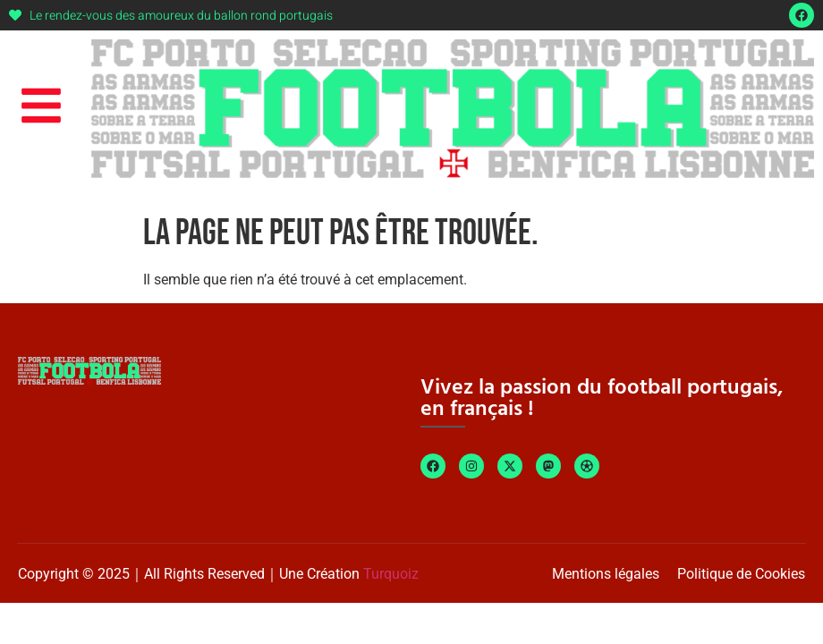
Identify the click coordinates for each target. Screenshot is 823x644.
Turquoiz (391, 574)
